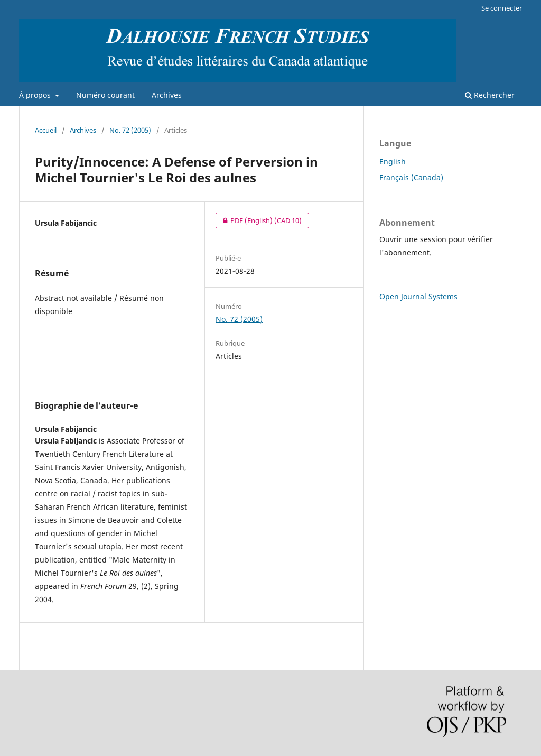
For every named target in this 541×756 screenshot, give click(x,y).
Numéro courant (105, 95)
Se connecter (502, 8)
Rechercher (490, 95)
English (393, 162)
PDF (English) (259, 220)
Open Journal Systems (418, 296)
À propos (36, 95)
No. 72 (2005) (130, 130)
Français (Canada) (411, 177)
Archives (167, 95)
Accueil (46, 130)
